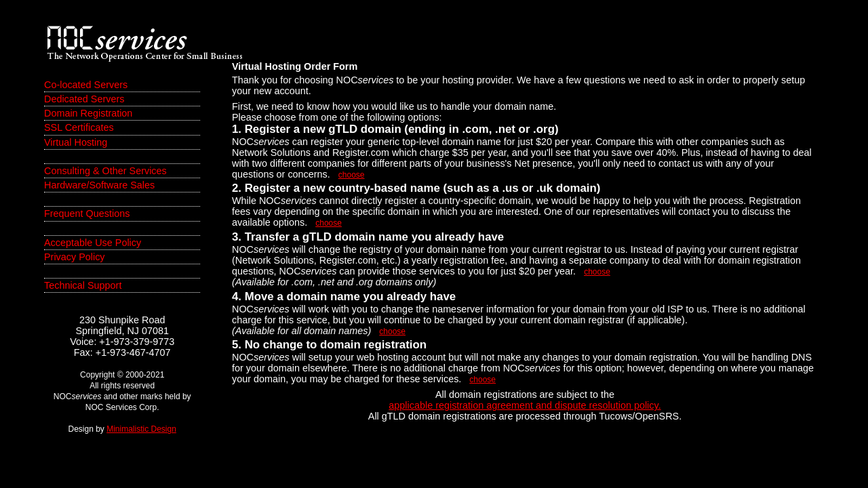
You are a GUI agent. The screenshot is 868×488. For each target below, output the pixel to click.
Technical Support (83, 285)
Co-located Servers (86, 85)
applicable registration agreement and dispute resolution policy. (525, 405)
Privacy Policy (75, 257)
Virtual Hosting (76, 142)
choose (352, 175)
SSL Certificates (79, 127)
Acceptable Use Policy (93, 243)
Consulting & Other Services (105, 171)
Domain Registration (88, 113)
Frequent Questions (87, 213)
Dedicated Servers (84, 99)
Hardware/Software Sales (99, 185)
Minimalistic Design (141, 429)
